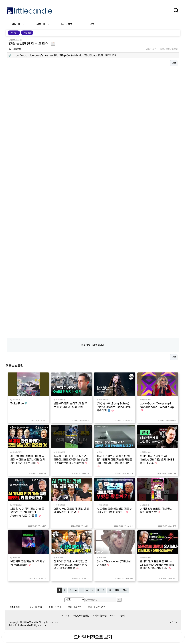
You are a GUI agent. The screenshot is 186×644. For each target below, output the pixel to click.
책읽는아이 (17, 400)
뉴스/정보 (67, 24)
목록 (174, 63)
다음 (117, 590)
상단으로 (173, 622)
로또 (92, 24)
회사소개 (65, 616)
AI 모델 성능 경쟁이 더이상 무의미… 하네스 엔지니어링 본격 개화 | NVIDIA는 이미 (28, 460)
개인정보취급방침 (81, 616)
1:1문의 (122, 616)
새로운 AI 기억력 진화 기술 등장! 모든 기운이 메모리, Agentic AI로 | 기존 (27, 512)
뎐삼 (101, 452)
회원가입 (27, 33)
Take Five (17, 404)
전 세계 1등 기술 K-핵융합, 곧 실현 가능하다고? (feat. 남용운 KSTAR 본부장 (70, 565)
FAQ (113, 616)
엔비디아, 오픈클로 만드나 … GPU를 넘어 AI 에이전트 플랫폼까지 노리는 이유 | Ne (157, 565)
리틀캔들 (17, 49)
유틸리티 (42, 24)
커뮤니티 (17, 24)
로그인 (14, 33)
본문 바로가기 (0, 0)
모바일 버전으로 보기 (93, 637)
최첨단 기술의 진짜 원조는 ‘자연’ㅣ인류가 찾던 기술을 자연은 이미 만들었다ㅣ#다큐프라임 (114, 460)
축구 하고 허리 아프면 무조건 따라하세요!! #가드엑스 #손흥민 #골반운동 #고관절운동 (71, 460)
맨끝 (125, 590)
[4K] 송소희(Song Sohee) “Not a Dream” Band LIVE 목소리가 (114, 407)
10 (110, 590)
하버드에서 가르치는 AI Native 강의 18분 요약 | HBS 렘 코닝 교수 (157, 460)
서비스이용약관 (100, 616)
